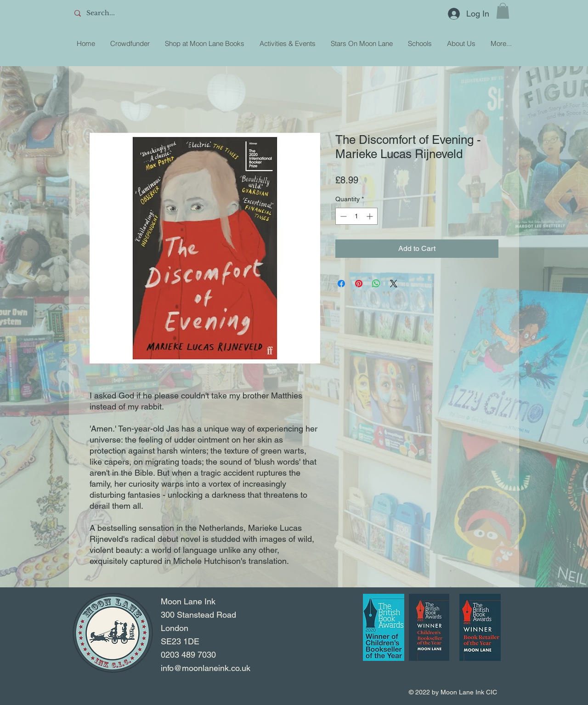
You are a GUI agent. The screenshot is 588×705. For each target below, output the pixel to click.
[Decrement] (342, 216)
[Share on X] (394, 284)
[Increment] (370, 216)
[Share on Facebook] (341, 284)
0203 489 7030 (188, 655)
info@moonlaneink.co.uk (206, 668)
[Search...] (138, 13)
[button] (503, 11)
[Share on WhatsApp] (376, 284)
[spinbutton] (356, 216)
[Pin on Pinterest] (359, 284)
